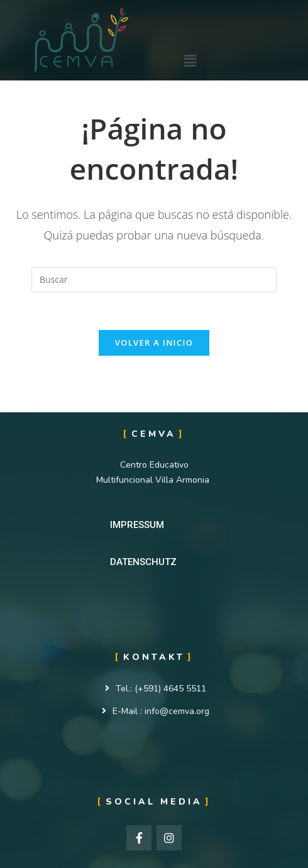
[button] (137, 525)
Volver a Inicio (154, 343)
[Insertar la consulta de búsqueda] (154, 280)
